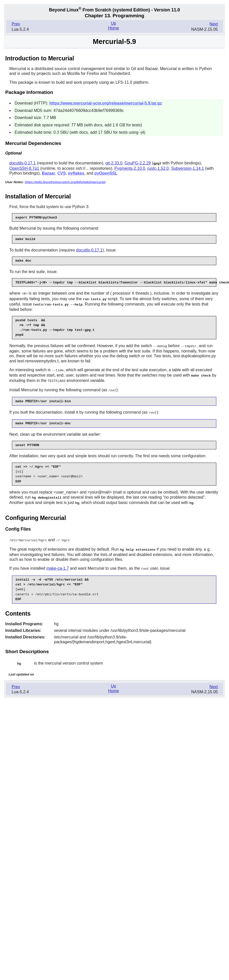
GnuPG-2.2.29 (138, 163)
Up (113, 23)
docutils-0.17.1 (23, 163)
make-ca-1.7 (58, 565)
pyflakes (76, 173)
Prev (16, 24)
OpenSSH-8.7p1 (24, 168)
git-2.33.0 (114, 163)
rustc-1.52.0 (158, 168)
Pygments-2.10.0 (130, 168)
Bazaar (48, 173)
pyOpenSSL (106, 173)
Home (113, 28)
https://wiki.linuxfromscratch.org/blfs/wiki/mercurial (65, 182)
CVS (61, 173)
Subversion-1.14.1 (187, 168)
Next (214, 24)
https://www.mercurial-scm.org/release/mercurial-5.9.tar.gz (106, 103)
